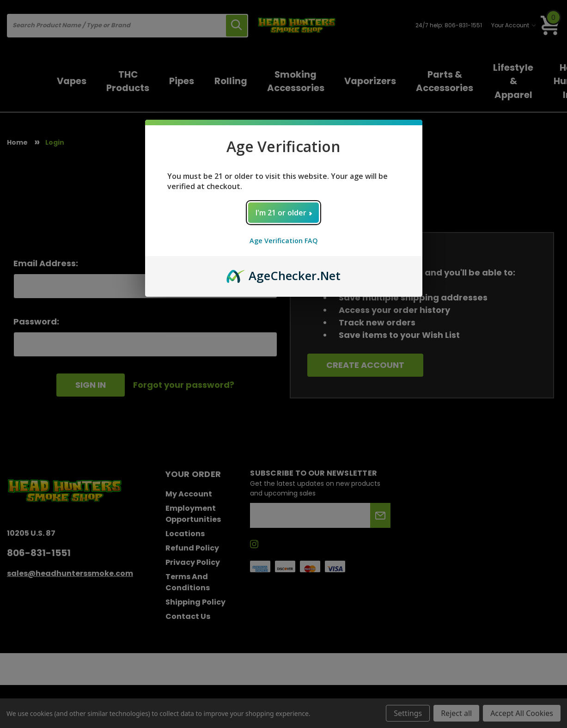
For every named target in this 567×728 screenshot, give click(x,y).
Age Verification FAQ (284, 241)
